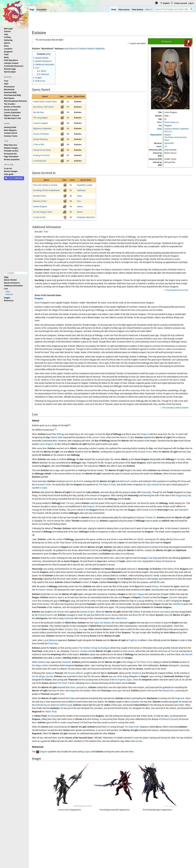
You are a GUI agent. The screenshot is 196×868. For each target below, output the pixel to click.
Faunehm (173, 597)
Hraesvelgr (146, 492)
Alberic (80, 206)
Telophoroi (136, 673)
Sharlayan (105, 648)
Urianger (84, 651)
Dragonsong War (183, 495)
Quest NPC (169, 143)
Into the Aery (38, 112)
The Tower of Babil (66, 683)
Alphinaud (81, 190)
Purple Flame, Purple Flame (45, 102)
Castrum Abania (46, 590)
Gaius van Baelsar (102, 623)
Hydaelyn (135, 702)
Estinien (78, 102)
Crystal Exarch (45, 615)
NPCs (47, 846)
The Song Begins (40, 118)
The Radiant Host (93, 741)
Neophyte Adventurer (86, 217)
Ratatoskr (169, 561)
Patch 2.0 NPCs (60, 846)
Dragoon (39, 298)
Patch (159, 146)
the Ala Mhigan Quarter (43, 676)
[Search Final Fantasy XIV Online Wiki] (174, 9)
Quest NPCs (136, 846)
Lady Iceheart (153, 485)
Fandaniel (66, 662)
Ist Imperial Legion (124, 680)
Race (159, 122)
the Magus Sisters (40, 665)
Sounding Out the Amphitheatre (46, 190)
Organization (156, 135)
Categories (38, 846)
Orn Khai (158, 601)
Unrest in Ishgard (40, 123)
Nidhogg (60, 434)
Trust (46, 232)
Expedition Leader (85, 185)
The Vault (47, 521)
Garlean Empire (87, 612)
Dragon (144, 434)
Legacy (87, 752)
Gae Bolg (153, 558)
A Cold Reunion (40, 161)
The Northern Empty (88, 648)
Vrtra (62, 694)
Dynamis (175, 719)
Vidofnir (140, 539)
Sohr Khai (137, 561)
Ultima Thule (51, 712)
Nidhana (42, 662)
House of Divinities (41, 134)
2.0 (166, 146)
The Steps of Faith (107, 485)
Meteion (165, 719)
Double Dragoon (40, 206)
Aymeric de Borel (74, 481)
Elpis (73, 698)
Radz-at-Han (128, 651)
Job (160, 125)
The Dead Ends (131, 727)
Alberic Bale (57, 437)
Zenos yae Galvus (162, 612)
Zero (79, 201)
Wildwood (175, 122)
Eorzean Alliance (76, 673)
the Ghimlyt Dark (61, 612)
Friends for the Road (42, 150)
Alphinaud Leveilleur (129, 481)
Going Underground (48, 834)
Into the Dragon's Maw (43, 212)
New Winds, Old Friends (43, 107)
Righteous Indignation (42, 128)
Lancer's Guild (98, 437)
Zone (159, 129)
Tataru (80, 196)
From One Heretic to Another (45, 185)
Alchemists (163, 651)
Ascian (108, 615)
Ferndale (181, 459)
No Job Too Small (47, 837)
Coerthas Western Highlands (176, 129)
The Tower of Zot (144, 662)
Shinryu (155, 586)
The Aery (70, 503)
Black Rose (121, 618)
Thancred (74, 651)
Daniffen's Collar (39, 488)
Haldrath (126, 474)
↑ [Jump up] (38, 834)
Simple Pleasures (40, 139)
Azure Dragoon (46, 444)
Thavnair (174, 651)
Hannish (189, 654)
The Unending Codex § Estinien (175, 408)
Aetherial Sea (42, 705)
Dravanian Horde (43, 485)
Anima (88, 683)
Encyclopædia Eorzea (175, 290)
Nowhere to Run (40, 201)
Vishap (183, 481)
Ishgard (167, 135)
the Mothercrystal (64, 705)
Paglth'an (133, 640)
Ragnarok (180, 698)
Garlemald (69, 618)
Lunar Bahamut (50, 640)
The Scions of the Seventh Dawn (113, 846)
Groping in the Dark (41, 155)
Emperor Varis (71, 629)
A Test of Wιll (38, 145)
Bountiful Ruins (39, 196)
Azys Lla (95, 521)
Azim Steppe (138, 594)
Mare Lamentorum (79, 687)
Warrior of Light (127, 437)
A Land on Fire (39, 217)
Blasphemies (168, 691)
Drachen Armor (145, 452)
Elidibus (137, 612)
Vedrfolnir (177, 604)
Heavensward (55, 819)
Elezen (167, 122)
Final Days (53, 643)
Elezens (177, 539)
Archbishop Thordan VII (145, 517)
